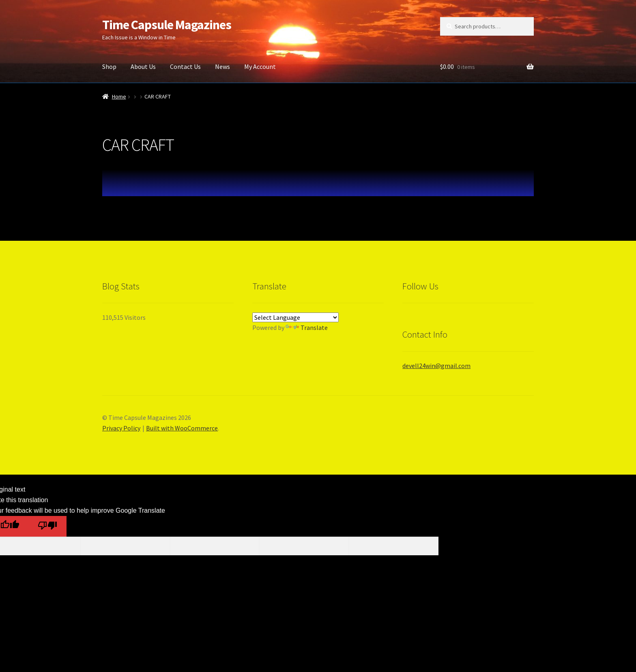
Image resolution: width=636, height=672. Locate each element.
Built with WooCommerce (182, 428)
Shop (109, 66)
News (222, 66)
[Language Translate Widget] (295, 317)
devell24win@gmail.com (436, 366)
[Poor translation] (47, 526)
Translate (307, 327)
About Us (143, 66)
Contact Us (185, 66)
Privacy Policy (121, 428)
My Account (260, 66)
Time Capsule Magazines (167, 25)
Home (119, 96)
